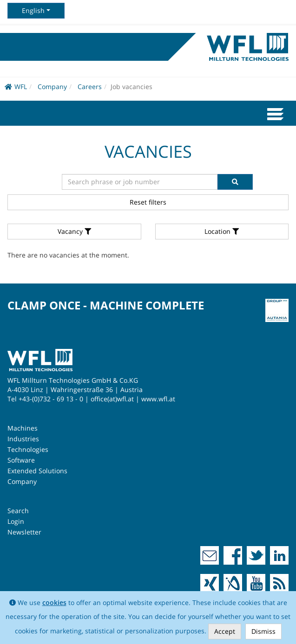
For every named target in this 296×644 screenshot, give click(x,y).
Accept (225, 631)
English (33, 10)
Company (52, 87)
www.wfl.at (158, 399)
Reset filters (148, 202)
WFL (16, 87)
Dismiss (263, 631)
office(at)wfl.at (112, 399)
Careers (90, 87)
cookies (54, 602)
